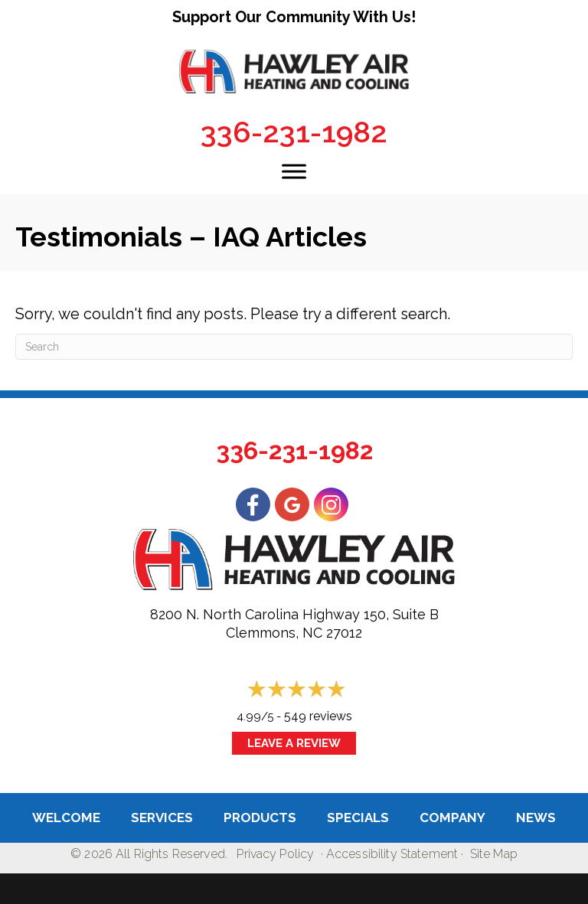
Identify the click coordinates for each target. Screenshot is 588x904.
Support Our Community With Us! (294, 17)
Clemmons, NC (274, 633)
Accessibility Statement (392, 854)
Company (452, 818)
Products (260, 818)
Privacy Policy (275, 854)
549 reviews (318, 716)
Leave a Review (294, 743)
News (536, 818)
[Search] (294, 347)
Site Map (494, 854)
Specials (358, 818)
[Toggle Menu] (294, 171)
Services (162, 818)
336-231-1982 (294, 132)
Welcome (66, 818)
